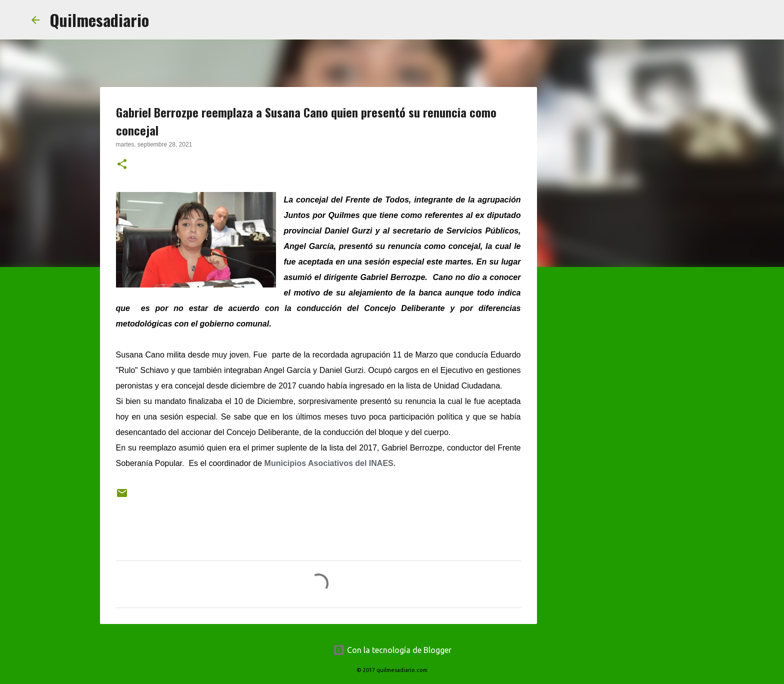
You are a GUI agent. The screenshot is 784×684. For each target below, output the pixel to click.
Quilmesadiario (99, 20)
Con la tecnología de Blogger (392, 650)
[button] (122, 165)
